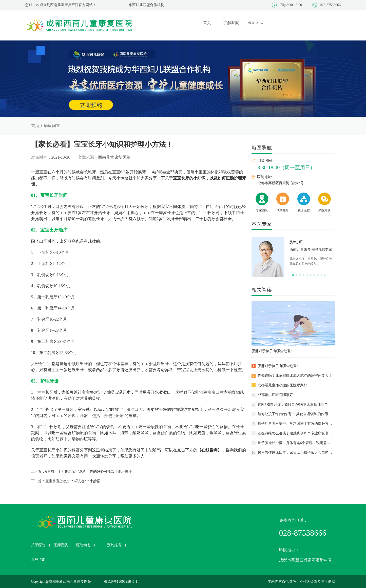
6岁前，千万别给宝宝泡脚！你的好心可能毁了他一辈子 (89, 471)
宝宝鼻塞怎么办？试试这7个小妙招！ (75, 481)
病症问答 (52, 126)
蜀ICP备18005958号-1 (121, 582)
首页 (35, 126)
